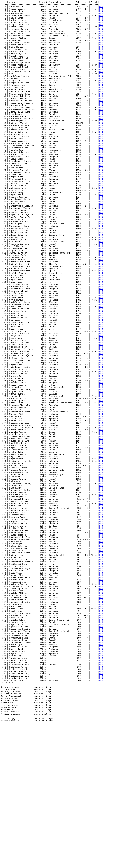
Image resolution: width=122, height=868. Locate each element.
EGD (101, 8)
